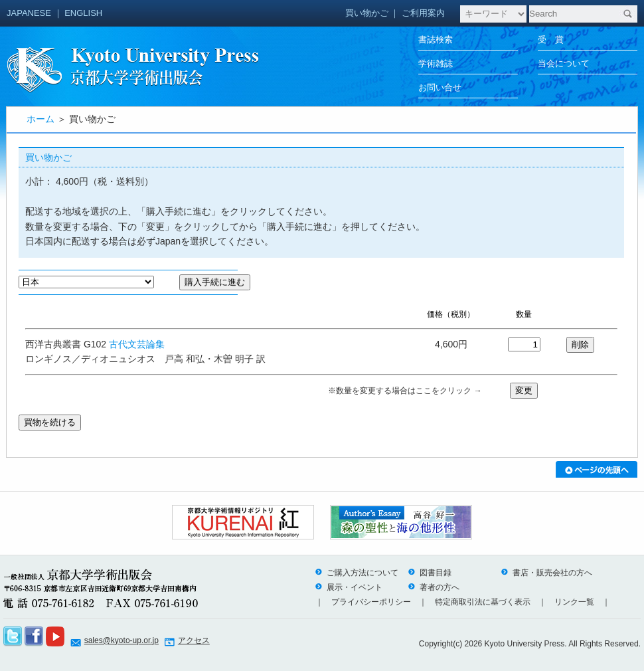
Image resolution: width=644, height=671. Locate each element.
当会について (564, 63)
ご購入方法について (357, 573)
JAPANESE (29, 13)
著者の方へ (434, 587)
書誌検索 (436, 40)
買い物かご (367, 13)
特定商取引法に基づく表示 (483, 602)
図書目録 (430, 573)
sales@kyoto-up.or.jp (121, 640)
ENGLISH (83, 13)
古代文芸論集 (137, 344)
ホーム (40, 119)
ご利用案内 (423, 13)
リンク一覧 (574, 602)
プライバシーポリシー (371, 602)
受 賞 (551, 40)
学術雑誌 (436, 63)
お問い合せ (440, 87)
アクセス (194, 640)
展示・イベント (349, 587)
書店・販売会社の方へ (546, 573)
